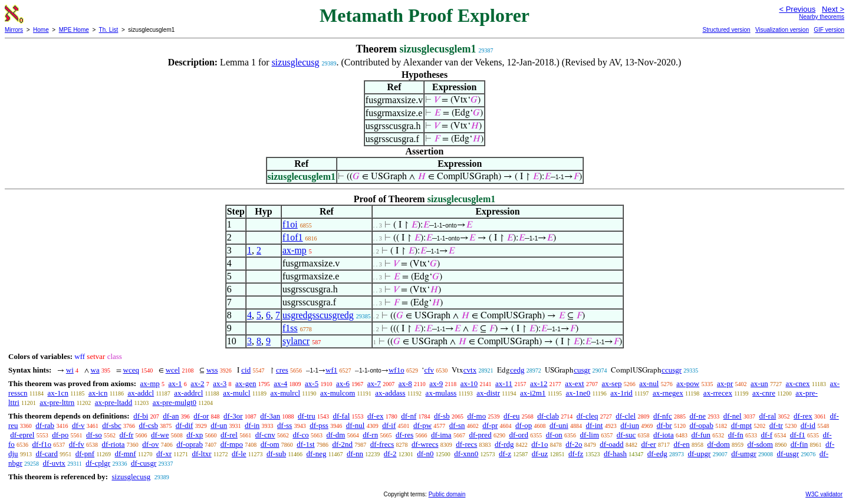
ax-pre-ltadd (114, 402)
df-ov (150, 444)
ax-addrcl (188, 393)
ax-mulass (441, 393)
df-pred (480, 435)
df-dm (336, 435)
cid (246, 370)
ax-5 (312, 383)
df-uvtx (54, 463)
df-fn (736, 435)
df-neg (317, 454)
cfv (429, 370)
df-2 (390, 454)
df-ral (767, 416)
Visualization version (782, 30)
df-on (554, 435)
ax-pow (688, 383)
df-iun (630, 425)
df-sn (457, 425)
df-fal (341, 416)
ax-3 (220, 383)
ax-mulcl (236, 393)
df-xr (164, 454)
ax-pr (725, 383)
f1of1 (293, 237)
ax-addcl (141, 393)
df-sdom (760, 444)
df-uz (540, 454)
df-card (47, 454)
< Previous (797, 9)
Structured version (726, 30)
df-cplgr (98, 463)
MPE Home (74, 30)
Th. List (109, 30)
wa (95, 370)
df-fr (127, 435)
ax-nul (649, 383)
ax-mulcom (338, 393)
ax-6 (343, 383)
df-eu (511, 416)
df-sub (276, 454)
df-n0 (425, 454)
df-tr (776, 425)
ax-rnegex (668, 393)
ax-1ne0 (578, 393)
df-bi (141, 416)
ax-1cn (58, 393)
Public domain (447, 494)
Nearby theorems (822, 17)
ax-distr (488, 393)
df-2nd (342, 444)
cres (282, 370)
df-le (239, 454)
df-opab (701, 425)
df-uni (559, 425)
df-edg (657, 454)
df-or (201, 416)
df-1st (305, 444)
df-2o (574, 444)
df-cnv (265, 435)
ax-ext (574, 383)
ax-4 (280, 383)
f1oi (290, 224)
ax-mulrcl (286, 393)
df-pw (422, 425)
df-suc (626, 435)
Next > (833, 9)
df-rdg (504, 444)
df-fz (576, 454)
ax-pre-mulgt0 (175, 402)
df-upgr (699, 454)
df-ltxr (201, 454)
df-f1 (798, 435)
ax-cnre (764, 393)
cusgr (582, 370)
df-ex (375, 416)
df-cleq (588, 416)
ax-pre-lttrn (57, 402)
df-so (94, 435)
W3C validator (824, 494)
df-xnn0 (466, 454)
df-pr (490, 425)
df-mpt (741, 425)
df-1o (539, 444)
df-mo (476, 416)
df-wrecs (425, 444)
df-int (595, 425)
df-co (300, 435)
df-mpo (232, 444)
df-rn (370, 435)
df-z (505, 454)
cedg (517, 370)
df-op (524, 425)
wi (70, 370)
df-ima (441, 435)
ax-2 (197, 383)
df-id (808, 425)
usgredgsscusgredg (318, 315)
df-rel (229, 435)
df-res (404, 435)
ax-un (759, 383)
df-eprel (22, 435)
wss (212, 370)
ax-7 (374, 383)
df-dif (185, 425)
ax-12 (539, 383)
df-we (160, 435)
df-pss (319, 425)
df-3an (270, 416)
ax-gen (246, 383)
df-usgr (788, 454)
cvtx (470, 370)
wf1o (396, 370)
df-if (389, 425)
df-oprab (190, 444)
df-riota (113, 444)
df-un (219, 425)
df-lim (590, 435)
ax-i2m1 (533, 393)
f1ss (290, 328)
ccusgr (672, 370)
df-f (766, 435)
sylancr (296, 341)
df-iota (664, 435)
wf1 (331, 370)
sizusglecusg (296, 62)
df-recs (466, 444)
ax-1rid (621, 393)
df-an (171, 416)
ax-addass (390, 393)
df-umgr (744, 454)
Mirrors (14, 30)
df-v (78, 425)
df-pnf (85, 454)
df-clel (626, 416)
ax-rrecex (718, 393)
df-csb (149, 425)
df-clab (548, 416)
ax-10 (469, 383)
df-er (648, 444)
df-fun (701, 435)
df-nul (356, 425)
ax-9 (436, 383)
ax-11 (504, 383)
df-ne (697, 416)
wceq (131, 370)
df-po (60, 435)
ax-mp (294, 250)
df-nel (733, 416)
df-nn (355, 454)
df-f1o (42, 444)
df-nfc (663, 416)
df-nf (409, 416)
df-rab (45, 425)
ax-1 (175, 383)
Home (41, 30)
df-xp (195, 435)
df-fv (77, 444)
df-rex (803, 416)
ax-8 (405, 383)
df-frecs (382, 444)
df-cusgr (144, 463)
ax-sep (611, 383)
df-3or (233, 416)
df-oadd (611, 444)
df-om (270, 444)
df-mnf (126, 454)
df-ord (519, 435)
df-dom (719, 444)
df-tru (307, 416)
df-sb (442, 416)
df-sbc (112, 425)
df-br (664, 425)
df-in (252, 425)
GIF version (829, 30)
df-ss (284, 425)
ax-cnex (797, 383)
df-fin (799, 444)
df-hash (615, 454)
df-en (681, 444)
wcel (173, 370)
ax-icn (98, 393)
